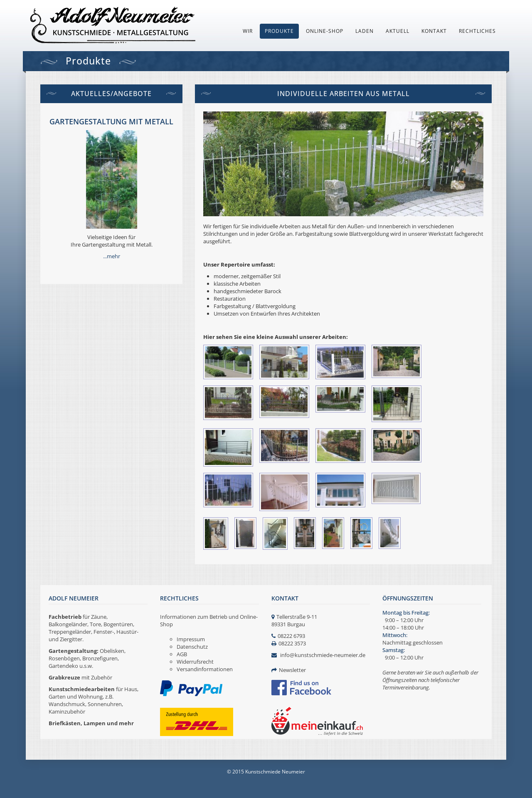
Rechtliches (477, 31)
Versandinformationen (205, 669)
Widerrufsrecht (195, 662)
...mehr (112, 256)
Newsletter (292, 670)
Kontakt (434, 31)
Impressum (191, 639)
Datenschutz (192, 647)
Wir (248, 31)
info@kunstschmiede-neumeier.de (323, 655)
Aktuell (398, 31)
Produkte (279, 31)
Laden (365, 31)
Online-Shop (325, 31)
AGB (182, 654)
